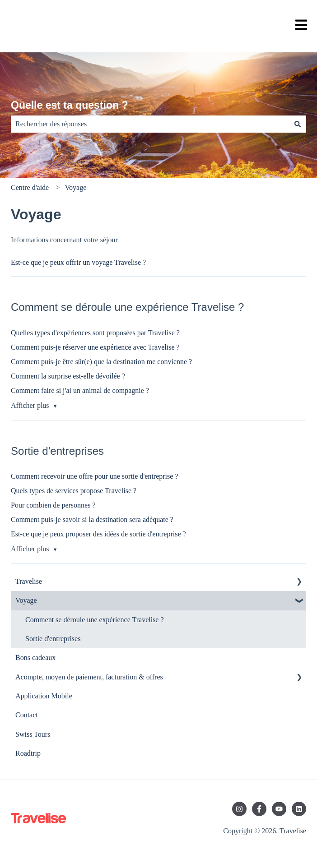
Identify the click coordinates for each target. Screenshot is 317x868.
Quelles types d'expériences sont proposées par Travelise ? (95, 333)
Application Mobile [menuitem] (44, 696)
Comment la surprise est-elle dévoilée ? (68, 376)
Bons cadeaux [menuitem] (35, 658)
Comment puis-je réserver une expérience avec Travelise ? (95, 347)
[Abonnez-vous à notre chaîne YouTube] (279, 809)
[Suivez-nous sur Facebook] (259, 809)
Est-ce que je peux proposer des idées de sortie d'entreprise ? (98, 534)
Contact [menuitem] (27, 715)
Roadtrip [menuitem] (28, 753)
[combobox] (150, 124)
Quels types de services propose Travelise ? (74, 491)
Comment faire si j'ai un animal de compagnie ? (80, 390)
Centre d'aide (30, 187)
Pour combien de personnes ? (53, 505)
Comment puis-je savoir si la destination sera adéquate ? (92, 519)
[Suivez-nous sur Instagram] (239, 809)
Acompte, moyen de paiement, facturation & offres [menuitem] (89, 677)
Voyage (76, 187)
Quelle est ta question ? (69, 105)
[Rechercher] (298, 124)
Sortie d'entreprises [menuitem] (53, 639)
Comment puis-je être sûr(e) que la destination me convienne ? (101, 362)
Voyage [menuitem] (26, 600)
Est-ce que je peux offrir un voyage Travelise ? (78, 262)
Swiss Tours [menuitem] (33, 734)
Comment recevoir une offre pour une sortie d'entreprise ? (94, 476)
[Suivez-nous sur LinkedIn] (299, 809)
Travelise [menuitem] (29, 581)
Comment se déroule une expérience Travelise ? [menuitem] (95, 620)
